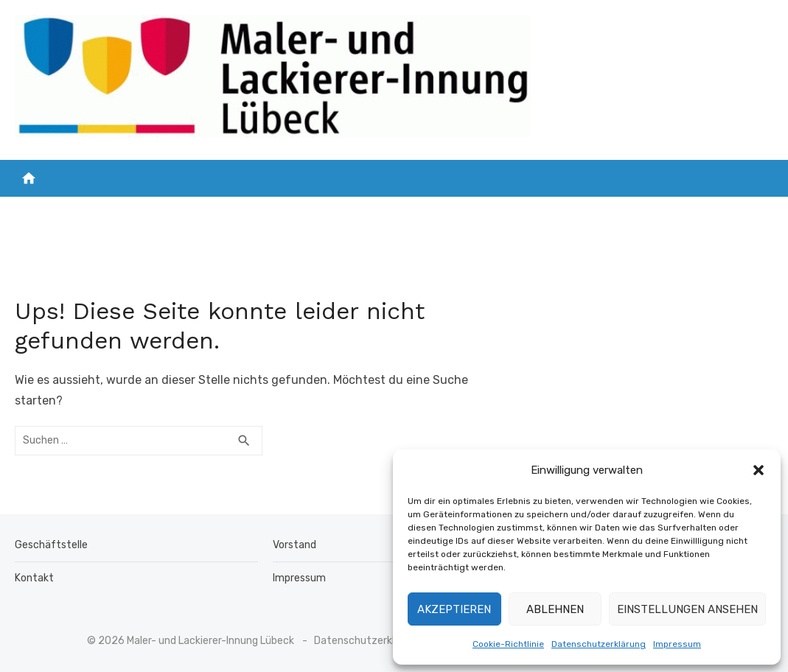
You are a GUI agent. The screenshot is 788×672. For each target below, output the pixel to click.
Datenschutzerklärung (599, 644)
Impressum (677, 644)
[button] (759, 470)
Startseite (66, 212)
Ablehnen (555, 609)
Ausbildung (490, 212)
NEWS (132, 212)
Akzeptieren (454, 609)
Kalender (661, 212)
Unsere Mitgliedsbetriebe (242, 212)
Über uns (579, 212)
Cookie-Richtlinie (508, 644)
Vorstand (294, 545)
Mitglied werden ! (387, 212)
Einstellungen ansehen (687, 609)
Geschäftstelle (51, 545)
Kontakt (732, 212)
